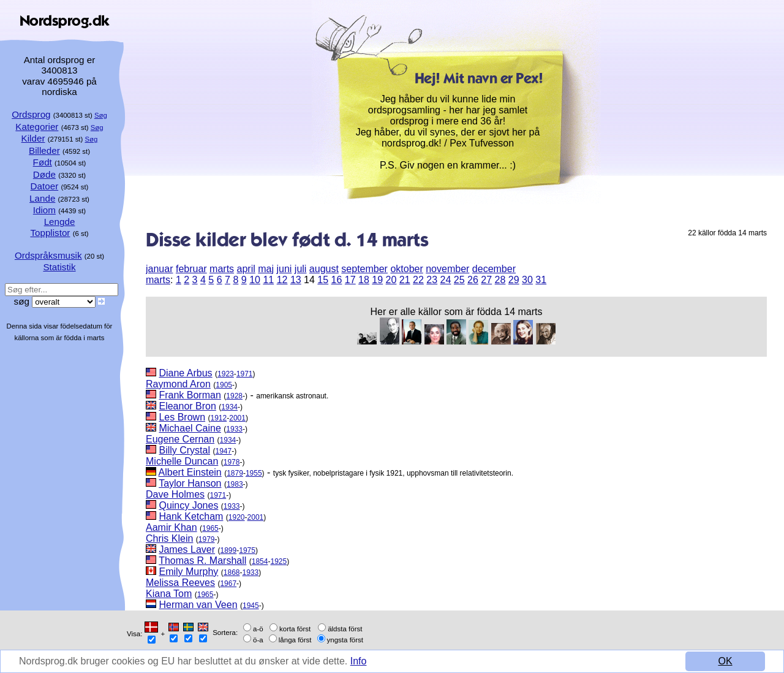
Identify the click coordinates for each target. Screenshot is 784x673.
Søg (101, 115)
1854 (260, 561)
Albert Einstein (190, 472)
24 (446, 280)
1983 (235, 484)
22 (418, 280)
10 (255, 280)
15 (323, 280)
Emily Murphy (188, 572)
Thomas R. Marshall (202, 561)
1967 (228, 584)
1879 (235, 473)
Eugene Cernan (180, 439)
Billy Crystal (184, 450)
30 (527, 280)
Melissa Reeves (180, 583)
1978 (232, 462)
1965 (210, 528)
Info (359, 661)
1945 (251, 606)
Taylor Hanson (190, 483)
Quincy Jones (188, 505)
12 (282, 280)
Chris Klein (169, 538)
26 (473, 280)
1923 (226, 374)
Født (43, 162)
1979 (207, 539)
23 (432, 280)
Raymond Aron (178, 384)
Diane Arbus (185, 373)
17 (350, 280)
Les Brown (182, 417)
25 (459, 280)
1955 (254, 473)
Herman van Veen (198, 605)
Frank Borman (190, 395)
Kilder (33, 138)
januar (159, 269)
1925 (278, 561)
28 (500, 280)
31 (541, 280)
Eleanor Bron (187, 406)
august (324, 269)
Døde (44, 174)
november (447, 269)
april (246, 269)
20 (391, 280)
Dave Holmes (175, 494)
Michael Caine (190, 428)
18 (364, 280)
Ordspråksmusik (48, 255)
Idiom (44, 210)
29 (514, 280)
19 (377, 280)
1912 (219, 418)
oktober (406, 269)
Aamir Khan (171, 527)
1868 (232, 572)
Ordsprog (31, 114)
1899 (229, 550)
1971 (245, 374)
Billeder (44, 150)
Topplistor (50, 233)
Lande (42, 198)
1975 (247, 550)
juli (301, 269)
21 (405, 280)
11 (268, 280)
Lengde (60, 222)
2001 (237, 418)
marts (222, 269)
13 (296, 280)
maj (266, 269)
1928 (234, 396)
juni (284, 269)
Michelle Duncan (182, 461)
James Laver (187, 549)
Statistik (59, 267)
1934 (229, 407)
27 (486, 280)
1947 (223, 451)
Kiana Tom (169, 594)
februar (191, 269)
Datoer (45, 186)
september (364, 269)
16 (337, 280)
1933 (234, 429)
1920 (237, 517)
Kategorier (37, 127)
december (494, 269)
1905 (224, 385)
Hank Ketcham (191, 516)
